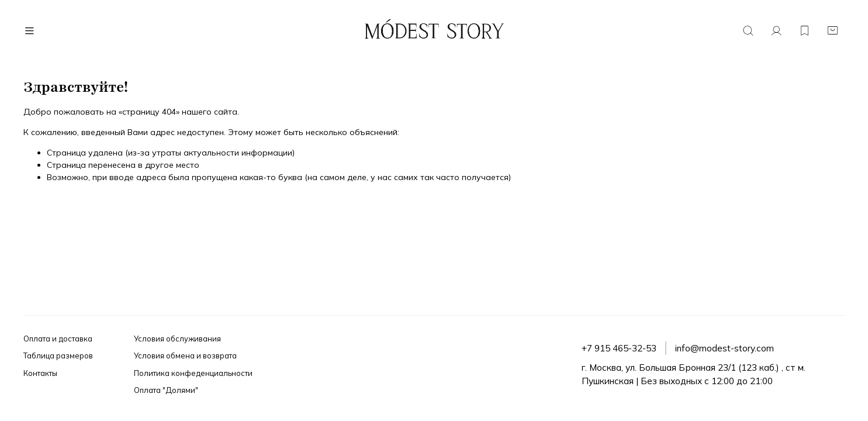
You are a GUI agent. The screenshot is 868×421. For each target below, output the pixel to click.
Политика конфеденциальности (193, 373)
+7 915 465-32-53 (619, 348)
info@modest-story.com (725, 348)
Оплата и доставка (58, 339)
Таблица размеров (58, 356)
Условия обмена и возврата (185, 356)
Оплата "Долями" (166, 390)
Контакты (40, 373)
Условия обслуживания (177, 339)
